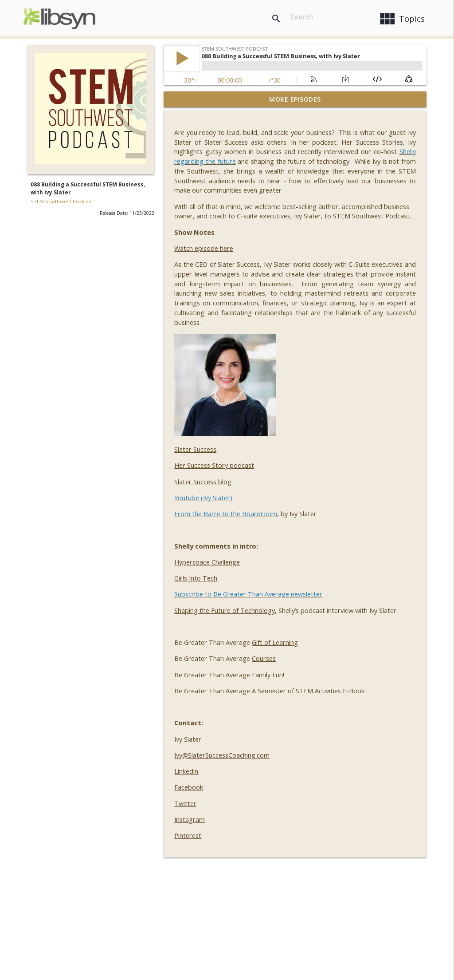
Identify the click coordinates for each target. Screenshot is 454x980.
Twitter (185, 804)
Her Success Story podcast (214, 465)
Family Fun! (268, 675)
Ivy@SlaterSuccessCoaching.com (222, 755)
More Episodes (295, 99)
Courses (264, 658)
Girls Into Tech (196, 578)
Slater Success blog (203, 482)
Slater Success (195, 449)
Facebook (189, 787)
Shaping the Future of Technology (225, 611)
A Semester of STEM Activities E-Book (308, 691)
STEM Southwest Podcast (62, 201)
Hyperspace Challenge (207, 562)
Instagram (190, 820)
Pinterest (188, 836)
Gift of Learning (275, 642)
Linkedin (186, 771)
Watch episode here (204, 248)
